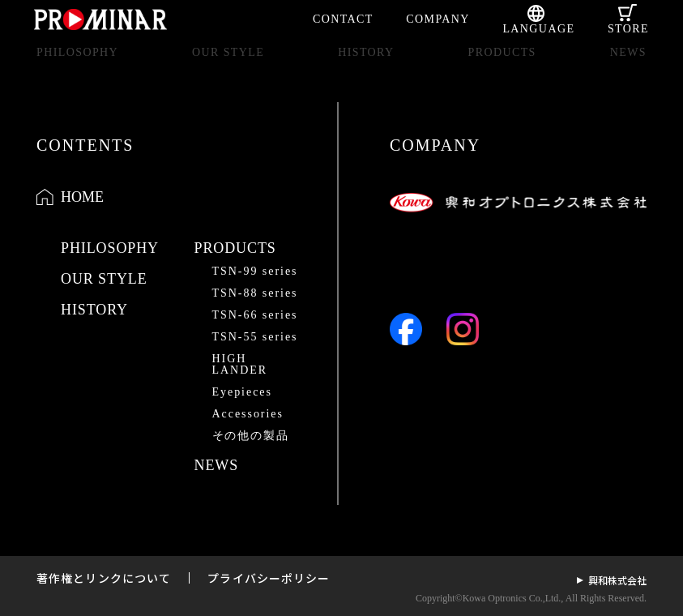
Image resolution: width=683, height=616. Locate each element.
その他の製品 (251, 436)
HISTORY (366, 66)
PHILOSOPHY (77, 66)
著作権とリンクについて (104, 578)
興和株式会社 (617, 580)
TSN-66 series (255, 315)
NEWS (628, 66)
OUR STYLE (228, 66)
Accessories (248, 414)
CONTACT (343, 19)
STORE (628, 29)
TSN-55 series (255, 337)
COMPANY (438, 19)
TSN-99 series (255, 271)
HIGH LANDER (240, 364)
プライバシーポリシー (269, 578)
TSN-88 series (255, 293)
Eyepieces (242, 392)
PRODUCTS (502, 66)
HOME (82, 197)
